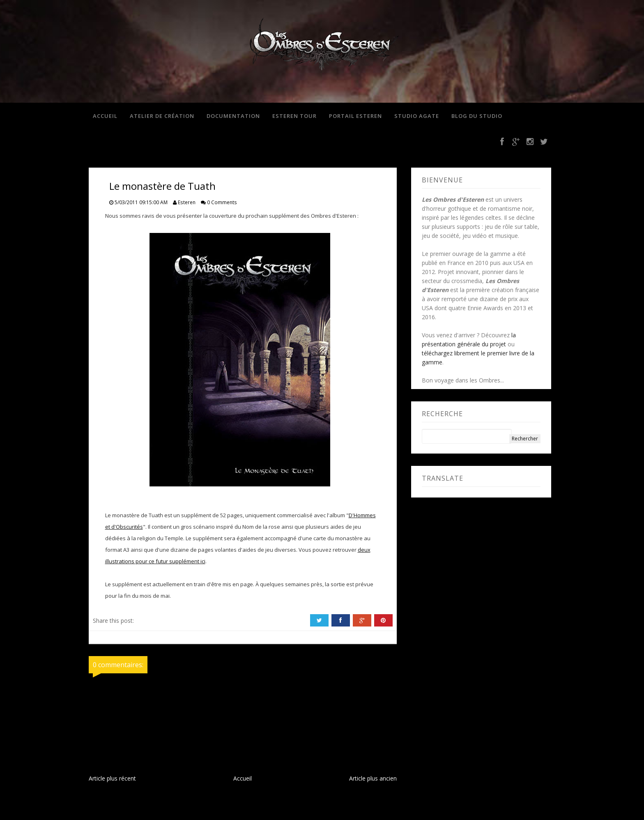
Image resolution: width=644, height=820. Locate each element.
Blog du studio (477, 116)
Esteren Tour (294, 116)
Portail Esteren (355, 116)
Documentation (233, 116)
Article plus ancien (373, 778)
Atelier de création (162, 116)
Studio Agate (417, 116)
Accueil (105, 116)
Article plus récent (112, 778)
